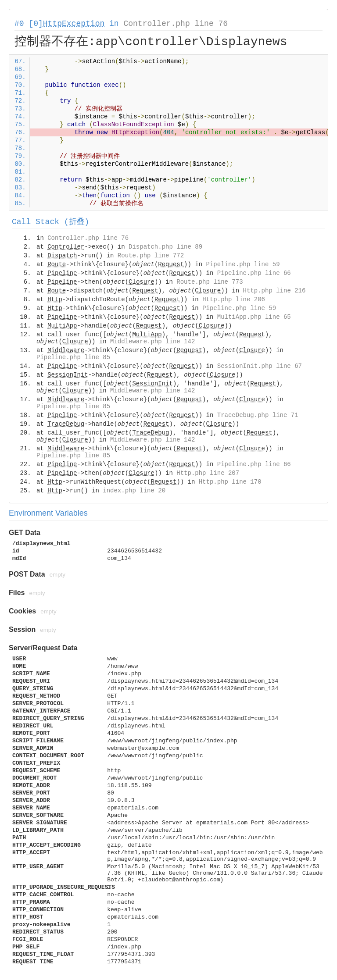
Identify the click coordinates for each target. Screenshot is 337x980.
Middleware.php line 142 (152, 342)
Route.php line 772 (151, 256)
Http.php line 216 (274, 291)
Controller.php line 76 (176, 24)
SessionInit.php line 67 (260, 366)
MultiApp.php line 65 (254, 317)
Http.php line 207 (208, 473)
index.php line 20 (134, 491)
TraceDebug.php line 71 (258, 415)
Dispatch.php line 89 (165, 247)
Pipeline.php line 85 (73, 357)
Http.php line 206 (234, 299)
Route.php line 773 (210, 282)
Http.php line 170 (230, 482)
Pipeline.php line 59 (243, 264)
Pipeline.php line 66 (254, 273)
